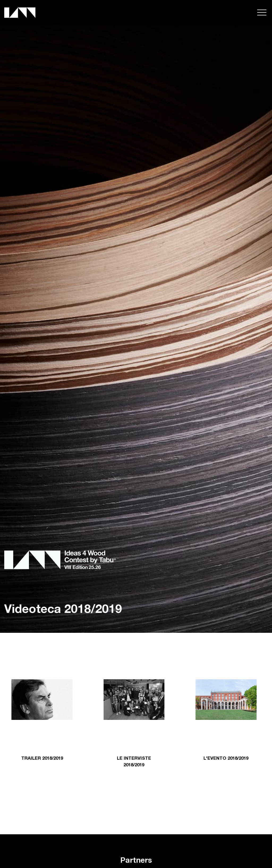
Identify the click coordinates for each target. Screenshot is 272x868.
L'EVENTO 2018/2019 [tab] (226, 759)
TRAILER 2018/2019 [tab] (42, 759)
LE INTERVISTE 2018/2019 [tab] (134, 762)
